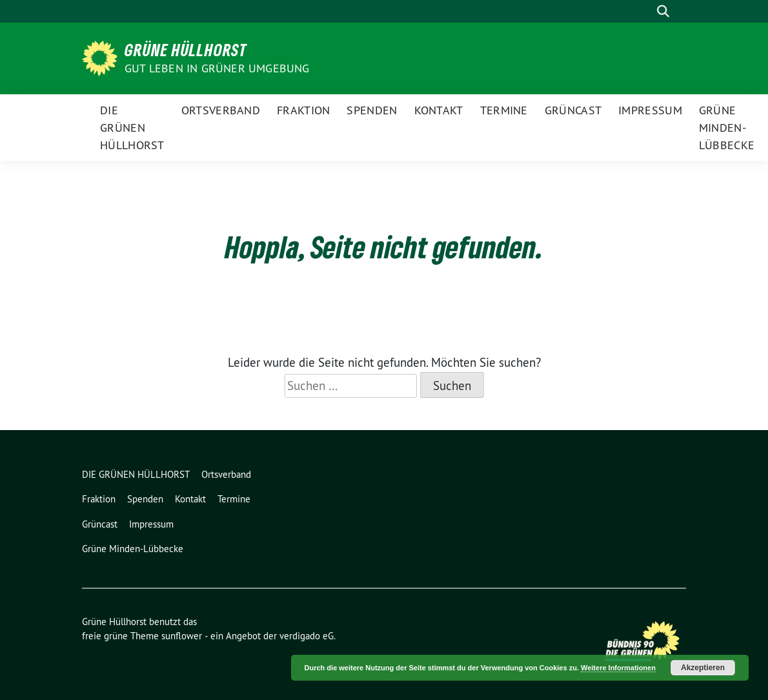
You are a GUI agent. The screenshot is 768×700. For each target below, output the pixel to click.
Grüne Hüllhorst (186, 50)
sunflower (182, 636)
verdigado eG (307, 636)
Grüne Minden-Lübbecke (727, 128)
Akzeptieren (703, 668)
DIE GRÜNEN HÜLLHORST (132, 128)
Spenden (372, 110)
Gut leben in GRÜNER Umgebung (217, 68)
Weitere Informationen (618, 668)
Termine (504, 110)
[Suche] (645, 11)
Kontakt (439, 110)
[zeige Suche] (663, 11)
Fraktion (303, 110)
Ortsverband (221, 110)
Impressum (650, 110)
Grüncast (573, 110)
